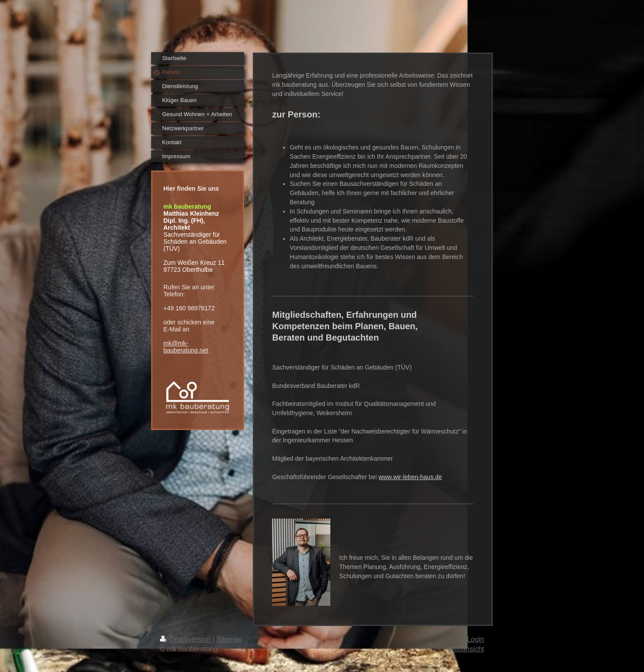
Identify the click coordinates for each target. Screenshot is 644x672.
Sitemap (229, 639)
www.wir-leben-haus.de (410, 477)
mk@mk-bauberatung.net (186, 347)
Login (476, 639)
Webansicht (466, 649)
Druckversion (186, 639)
